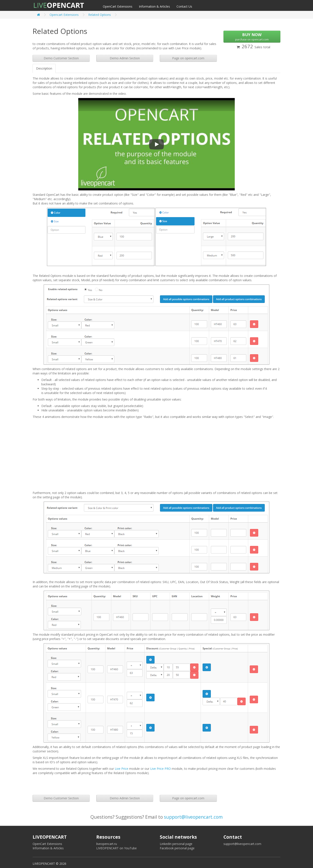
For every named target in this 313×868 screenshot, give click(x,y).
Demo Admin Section (125, 58)
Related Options (100, 15)
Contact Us (184, 6)
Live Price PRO (161, 769)
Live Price (122, 769)
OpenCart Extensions (118, 6)
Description (44, 68)
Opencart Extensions (64, 15)
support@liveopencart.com (193, 817)
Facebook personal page (177, 848)
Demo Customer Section (61, 58)
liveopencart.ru (107, 844)
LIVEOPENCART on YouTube (117, 848)
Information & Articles (154, 6)
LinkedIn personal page (176, 844)
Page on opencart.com (188, 58)
